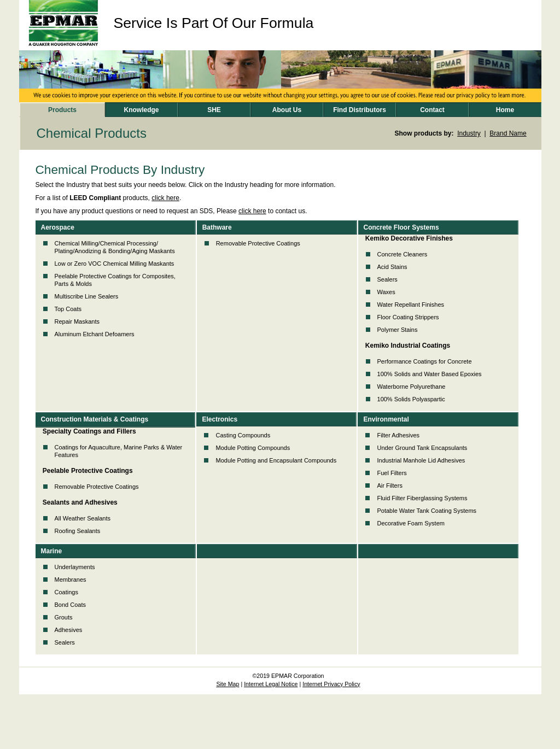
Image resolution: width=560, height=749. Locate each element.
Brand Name (508, 133)
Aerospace (58, 227)
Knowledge (141, 110)
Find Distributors (360, 110)
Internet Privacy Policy (331, 684)
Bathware (217, 227)
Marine (52, 551)
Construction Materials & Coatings (95, 419)
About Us (287, 110)
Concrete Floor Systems (401, 227)
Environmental (386, 419)
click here (165, 198)
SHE (214, 110)
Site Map (227, 684)
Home (505, 110)
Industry (469, 133)
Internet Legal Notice (271, 684)
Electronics (220, 419)
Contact (432, 110)
